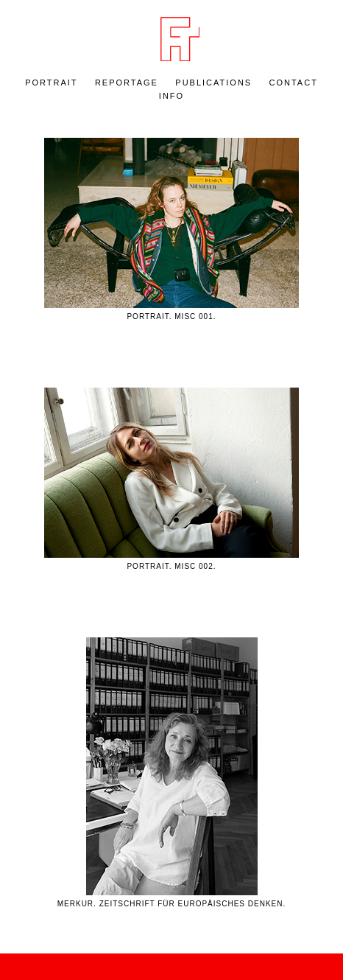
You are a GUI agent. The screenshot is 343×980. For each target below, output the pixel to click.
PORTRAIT (51, 83)
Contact (294, 83)
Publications (213, 83)
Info (171, 96)
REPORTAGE (127, 83)
